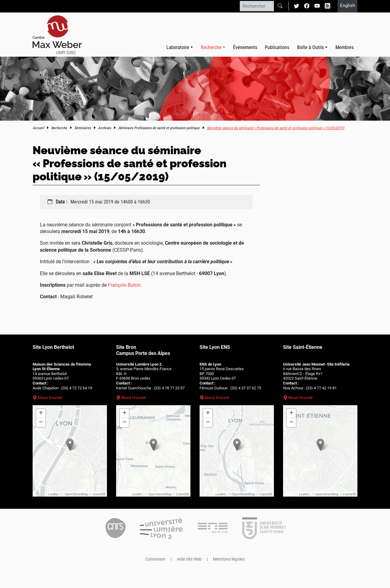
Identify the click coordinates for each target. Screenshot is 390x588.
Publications (277, 47)
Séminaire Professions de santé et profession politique (159, 128)
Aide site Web (189, 559)
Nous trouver (50, 398)
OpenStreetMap (76, 494)
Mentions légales (229, 559)
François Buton (124, 285)
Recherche (59, 128)
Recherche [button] (211, 47)
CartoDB (99, 494)
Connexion (155, 559)
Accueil (38, 128)
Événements (245, 47)
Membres (345, 47)
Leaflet (53, 494)
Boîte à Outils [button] (310, 47)
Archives (105, 128)
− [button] (41, 423)
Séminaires (83, 128)
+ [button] (41, 413)
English (347, 5)
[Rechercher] (257, 6)
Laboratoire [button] (178, 47)
